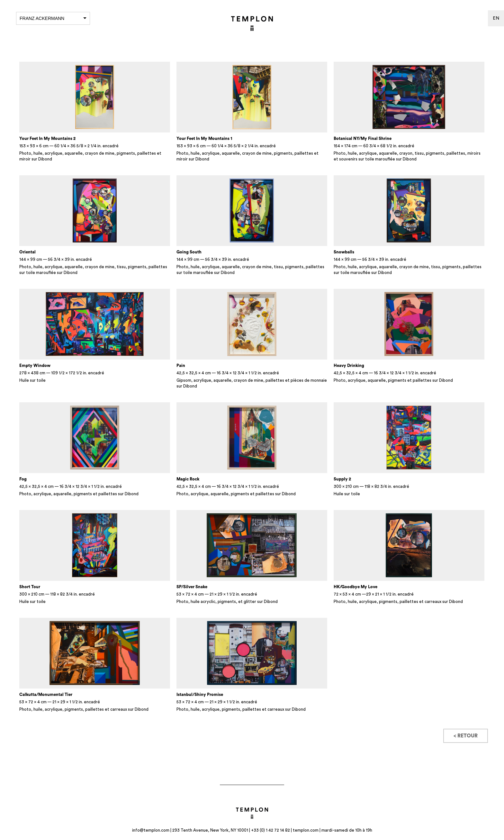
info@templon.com (151, 830)
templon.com (306, 830)
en (496, 18)
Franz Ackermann (53, 18)
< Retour (466, 736)
